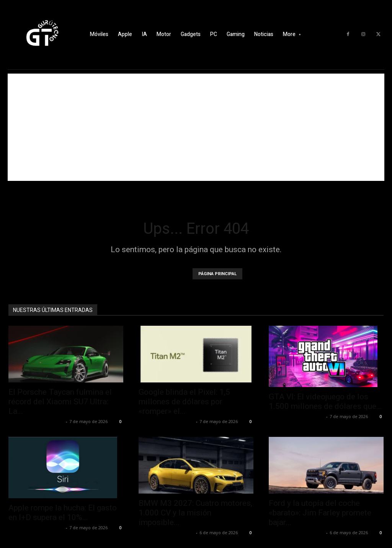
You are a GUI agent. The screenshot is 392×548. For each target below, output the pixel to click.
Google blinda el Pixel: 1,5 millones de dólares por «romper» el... (184, 402)
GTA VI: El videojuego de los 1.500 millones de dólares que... (325, 401)
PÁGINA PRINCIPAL (217, 274)
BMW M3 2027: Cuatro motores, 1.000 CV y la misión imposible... (195, 513)
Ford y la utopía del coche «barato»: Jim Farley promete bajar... (320, 513)
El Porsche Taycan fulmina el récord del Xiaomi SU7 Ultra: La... (60, 402)
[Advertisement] (196, 127)
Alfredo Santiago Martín (36, 421)
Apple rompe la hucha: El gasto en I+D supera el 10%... (63, 513)
